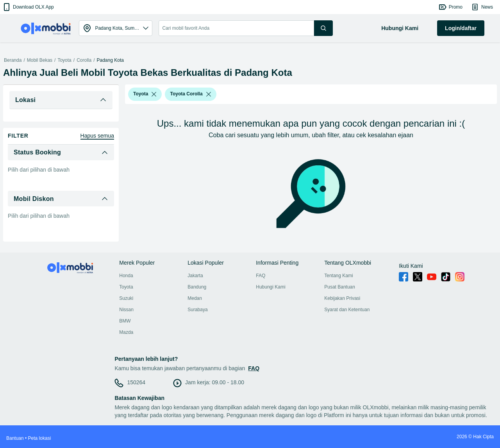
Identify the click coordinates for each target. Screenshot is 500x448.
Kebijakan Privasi (342, 298)
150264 (136, 382)
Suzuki (126, 298)
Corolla (84, 60)
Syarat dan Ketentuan (347, 310)
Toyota (64, 60)
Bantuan (15, 438)
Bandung (197, 287)
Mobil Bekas (40, 60)
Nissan (126, 310)
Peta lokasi (40, 438)
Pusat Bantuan (340, 287)
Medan (195, 298)
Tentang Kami (338, 276)
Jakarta (195, 276)
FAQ (261, 276)
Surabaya (197, 310)
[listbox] (154, 94)
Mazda (126, 332)
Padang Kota (110, 60)
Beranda (13, 60)
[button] (28, 7)
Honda (126, 276)
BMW (125, 321)
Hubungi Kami (271, 287)
